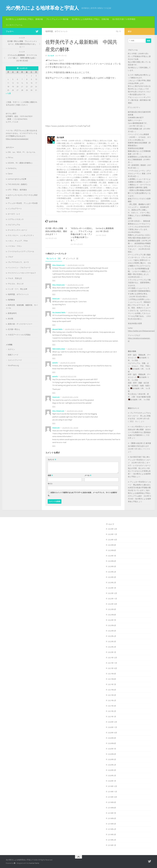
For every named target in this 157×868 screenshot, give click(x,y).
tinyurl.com (56, 299)
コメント (54, 259)
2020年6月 (112, 754)
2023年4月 (112, 572)
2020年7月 (112, 749)
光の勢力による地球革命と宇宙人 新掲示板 (24, 19)
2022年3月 (112, 642)
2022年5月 (112, 631)
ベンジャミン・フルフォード (19, 268)
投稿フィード (13, 355)
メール (88, 475)
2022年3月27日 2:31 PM (75, 285)
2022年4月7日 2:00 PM (68, 363)
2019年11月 (112, 792)
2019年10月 (112, 797)
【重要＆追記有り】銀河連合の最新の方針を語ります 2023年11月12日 (139, 446)
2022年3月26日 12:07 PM (76, 265)
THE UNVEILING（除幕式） (18, 184)
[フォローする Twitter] (37, 31)
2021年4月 (112, 701)
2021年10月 (112, 668)
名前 (50, 475)
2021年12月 (112, 658)
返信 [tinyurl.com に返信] (54, 308)
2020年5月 (112, 759)
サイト (50, 484)
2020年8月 (112, 743)
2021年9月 (112, 674)
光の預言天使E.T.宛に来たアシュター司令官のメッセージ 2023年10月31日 (139, 460)
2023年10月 (112, 540)
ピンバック (71, 259)
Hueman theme (34, 863)
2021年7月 (112, 684)
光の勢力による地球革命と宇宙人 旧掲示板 (90, 19)
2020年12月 (112, 722)
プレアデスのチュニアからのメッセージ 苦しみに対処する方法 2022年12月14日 (139, 416)
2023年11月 (112, 534)
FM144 (11, 158)
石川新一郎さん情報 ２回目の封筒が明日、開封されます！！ (56, 231)
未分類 (11, 319)
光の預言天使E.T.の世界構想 (124, 19)
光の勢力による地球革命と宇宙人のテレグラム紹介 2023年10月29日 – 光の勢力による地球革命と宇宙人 (139, 496)
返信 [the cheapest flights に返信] (54, 325)
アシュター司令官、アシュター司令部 (23, 203)
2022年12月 (112, 593)
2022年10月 (112, 604)
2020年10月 (112, 733)
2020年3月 (112, 770)
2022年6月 (112, 625)
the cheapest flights (59, 312)
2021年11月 (112, 663)
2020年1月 (112, 781)
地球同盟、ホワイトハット (57, 31)
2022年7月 (112, 620)
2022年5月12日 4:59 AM (75, 411)
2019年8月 (112, 808)
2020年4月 (112, 765)
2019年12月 (112, 786)
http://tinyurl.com (58, 411)
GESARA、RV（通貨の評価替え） (21, 163)
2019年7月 (112, 813)
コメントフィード (15, 360)
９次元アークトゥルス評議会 (19, 335)
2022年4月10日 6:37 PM (68, 376)
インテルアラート (15, 209)
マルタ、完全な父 (15, 278)
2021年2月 (112, 711)
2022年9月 (112, 609)
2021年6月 (112, 690)
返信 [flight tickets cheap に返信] (54, 358)
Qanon (10, 174)
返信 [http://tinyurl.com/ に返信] (54, 280)
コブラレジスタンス (16, 219)
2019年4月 (112, 829)
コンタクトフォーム (14, 25)
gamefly (55, 363)
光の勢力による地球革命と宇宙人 (42, 8)
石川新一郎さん (14, 329)
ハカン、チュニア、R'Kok (18, 241)
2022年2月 (112, 647)
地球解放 (11, 300)
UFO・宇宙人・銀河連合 (17, 190)
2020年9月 (112, 738)
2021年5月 (112, 695)
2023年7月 (112, 556)
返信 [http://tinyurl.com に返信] (54, 423)
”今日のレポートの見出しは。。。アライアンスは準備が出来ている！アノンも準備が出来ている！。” (82, 234)
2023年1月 (112, 588)
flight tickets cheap (59, 349)
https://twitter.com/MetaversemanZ (141, 331)
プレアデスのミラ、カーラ (18, 262)
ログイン (11, 349)
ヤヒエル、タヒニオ (16, 284)
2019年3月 (112, 835)
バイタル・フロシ (15, 246)
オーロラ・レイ (14, 214)
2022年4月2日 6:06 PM (70, 299)
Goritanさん (12, 168)
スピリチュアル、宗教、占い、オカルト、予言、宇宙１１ (139, 366)
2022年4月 (112, 636)
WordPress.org (13, 365)
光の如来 (51, 56)
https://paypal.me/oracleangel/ (17, 139)
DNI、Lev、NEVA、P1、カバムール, (22, 152)
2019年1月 (112, 845)
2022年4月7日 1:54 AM (75, 349)
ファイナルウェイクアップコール (21, 251)
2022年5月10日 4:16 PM (70, 397)
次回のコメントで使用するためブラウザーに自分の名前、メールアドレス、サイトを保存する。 (82, 494)
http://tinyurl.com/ (59, 265)
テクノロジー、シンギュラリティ (21, 235)
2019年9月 (112, 802)
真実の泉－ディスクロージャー (20, 324)
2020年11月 (112, 727)
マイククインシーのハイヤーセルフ (22, 273)
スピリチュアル (14, 225)
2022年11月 (112, 599)
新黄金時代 (12, 313)
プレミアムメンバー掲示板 (57, 19)
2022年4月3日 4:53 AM (76, 313)
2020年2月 (112, 776)
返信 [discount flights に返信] (54, 345)
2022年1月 (112, 652)
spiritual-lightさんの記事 (17, 179)
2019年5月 (112, 824)
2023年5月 (112, 567)
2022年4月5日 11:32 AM (73, 329)
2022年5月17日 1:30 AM (70, 428)
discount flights (57, 329)
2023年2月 (112, 583)
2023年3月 (112, 577)
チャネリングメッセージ (18, 230)
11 (119, 31)
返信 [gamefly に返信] (54, 372)
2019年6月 (112, 818)
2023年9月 (112, 545)
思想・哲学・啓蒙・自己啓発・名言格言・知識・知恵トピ (139, 386)
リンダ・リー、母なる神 (18, 289)
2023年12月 (112, 529)
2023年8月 (112, 550)
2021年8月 (112, 679)
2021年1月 (112, 717)
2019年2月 (112, 840)
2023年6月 (112, 561)
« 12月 (8, 93)
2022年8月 (112, 615)
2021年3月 (112, 706)
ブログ (11, 257)
